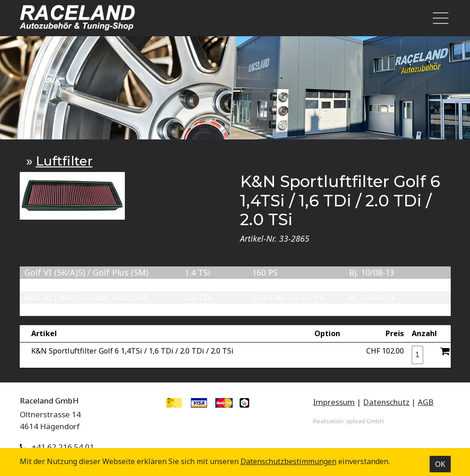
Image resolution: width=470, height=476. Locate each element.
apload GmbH (365, 421)
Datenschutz (386, 402)
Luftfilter (64, 161)
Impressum (334, 402)
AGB (425, 402)
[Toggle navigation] (438, 18)
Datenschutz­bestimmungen (288, 461)
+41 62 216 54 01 (63, 447)
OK (440, 464)
